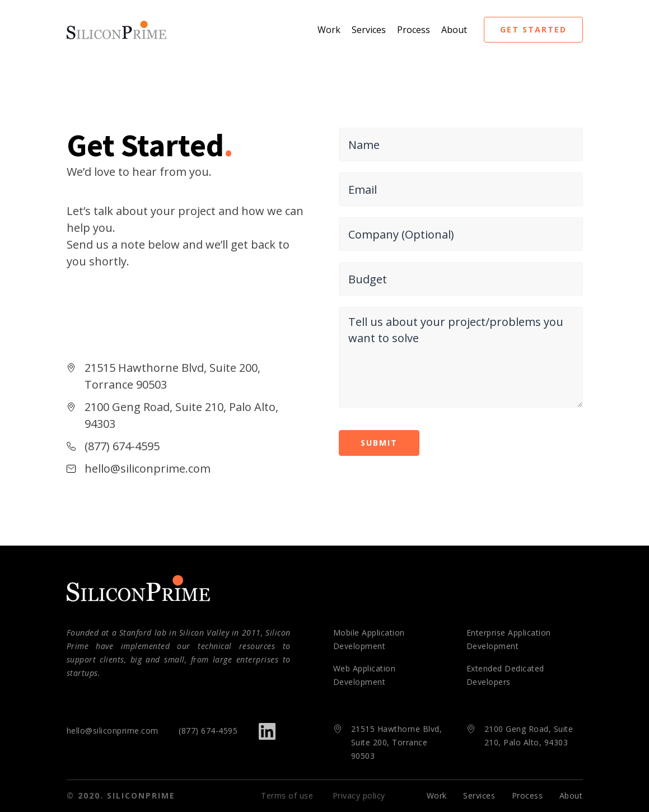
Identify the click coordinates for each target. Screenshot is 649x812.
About (454, 30)
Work (329, 30)
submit (379, 443)
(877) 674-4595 (208, 731)
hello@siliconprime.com (113, 731)
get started (533, 29)
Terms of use (287, 795)
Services (369, 30)
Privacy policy (359, 795)
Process (414, 30)
